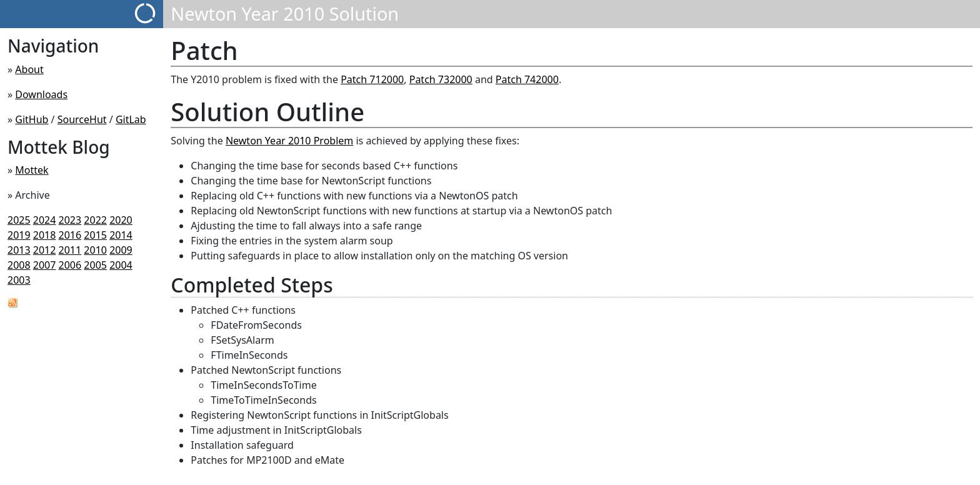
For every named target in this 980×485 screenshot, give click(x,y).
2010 (95, 250)
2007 (45, 265)
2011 (70, 250)
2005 (95, 265)
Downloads (41, 94)
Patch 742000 (527, 79)
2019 (19, 235)
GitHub (32, 119)
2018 (45, 235)
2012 (45, 250)
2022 (95, 220)
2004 (121, 265)
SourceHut (82, 119)
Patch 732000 (441, 79)
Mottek (32, 170)
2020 (121, 220)
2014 (121, 235)
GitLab (131, 119)
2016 (70, 235)
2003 (19, 280)
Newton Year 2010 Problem (289, 141)
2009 (121, 250)
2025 (19, 220)
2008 (19, 265)
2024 (45, 220)
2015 (95, 235)
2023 (70, 220)
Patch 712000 (372, 79)
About (29, 69)
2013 (19, 250)
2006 (70, 265)
